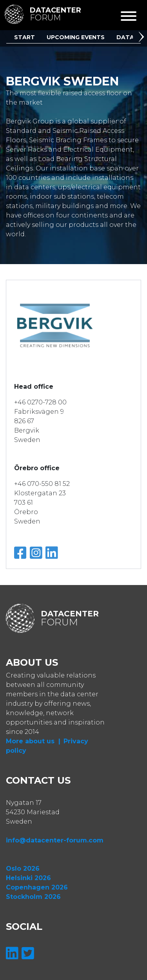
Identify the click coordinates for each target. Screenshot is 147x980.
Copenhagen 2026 (37, 887)
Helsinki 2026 (28, 878)
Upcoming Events (76, 37)
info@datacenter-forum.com (55, 840)
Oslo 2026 (23, 869)
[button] (143, 38)
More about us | (33, 741)
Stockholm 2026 (33, 897)
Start (24, 37)
